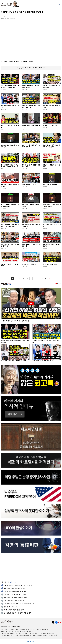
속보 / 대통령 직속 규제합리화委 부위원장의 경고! (31, 225)
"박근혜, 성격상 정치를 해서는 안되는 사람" (52, 106)
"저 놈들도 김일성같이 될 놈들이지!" (14, 610)
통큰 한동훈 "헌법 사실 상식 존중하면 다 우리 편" (10, 245)
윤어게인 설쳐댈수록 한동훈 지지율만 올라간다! (31, 166)
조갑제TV (19, 627)
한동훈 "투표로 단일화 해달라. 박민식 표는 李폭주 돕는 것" (31, 106)
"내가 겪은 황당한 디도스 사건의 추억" (52, 225)
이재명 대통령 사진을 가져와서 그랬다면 (15, 591)
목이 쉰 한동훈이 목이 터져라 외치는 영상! (10, 186)
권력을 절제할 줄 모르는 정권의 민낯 (14, 601)
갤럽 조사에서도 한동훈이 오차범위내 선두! (52, 245)
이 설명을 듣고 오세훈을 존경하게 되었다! (30, 205)
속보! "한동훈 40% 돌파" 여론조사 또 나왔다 (51, 86)
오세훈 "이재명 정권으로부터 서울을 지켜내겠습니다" (10, 205)
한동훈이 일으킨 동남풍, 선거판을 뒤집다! (51, 166)
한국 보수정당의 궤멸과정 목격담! (31, 264)
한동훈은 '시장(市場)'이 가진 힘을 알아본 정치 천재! (31, 86)
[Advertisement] (31, 566)
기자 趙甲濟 (13, 627)
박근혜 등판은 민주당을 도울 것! (51, 125)
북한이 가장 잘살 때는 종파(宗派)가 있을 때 (16, 598)
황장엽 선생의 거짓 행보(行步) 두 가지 (14, 588)
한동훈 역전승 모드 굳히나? (29, 185)
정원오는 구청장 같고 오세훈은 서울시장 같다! (10, 146)
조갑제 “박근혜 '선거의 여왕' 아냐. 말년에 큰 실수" (31, 146)
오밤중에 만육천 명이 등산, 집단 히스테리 (15, 595)
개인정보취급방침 (5, 627)
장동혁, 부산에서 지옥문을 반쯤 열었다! (10, 126)
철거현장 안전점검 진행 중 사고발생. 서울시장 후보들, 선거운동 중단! (10, 166)
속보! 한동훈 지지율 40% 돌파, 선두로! (10, 106)
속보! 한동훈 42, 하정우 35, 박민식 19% (10, 265)
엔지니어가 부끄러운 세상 (11, 607)
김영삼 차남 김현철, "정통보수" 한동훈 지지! (31, 245)
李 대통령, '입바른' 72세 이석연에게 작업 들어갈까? (18, 613)
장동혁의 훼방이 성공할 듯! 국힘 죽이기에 (31, 126)
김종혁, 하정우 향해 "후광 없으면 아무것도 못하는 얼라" (51, 146)
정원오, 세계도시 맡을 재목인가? (51, 185)
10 (46, 278)
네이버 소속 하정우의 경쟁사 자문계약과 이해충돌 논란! (19, 604)
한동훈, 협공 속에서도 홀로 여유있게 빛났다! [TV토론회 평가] (10, 86)
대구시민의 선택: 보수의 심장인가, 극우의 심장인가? (18, 585)
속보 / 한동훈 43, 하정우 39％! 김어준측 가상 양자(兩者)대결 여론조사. (10, 225)
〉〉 (49, 278)
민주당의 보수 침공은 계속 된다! (51, 264)
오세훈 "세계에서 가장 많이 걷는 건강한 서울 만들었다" (52, 205)
